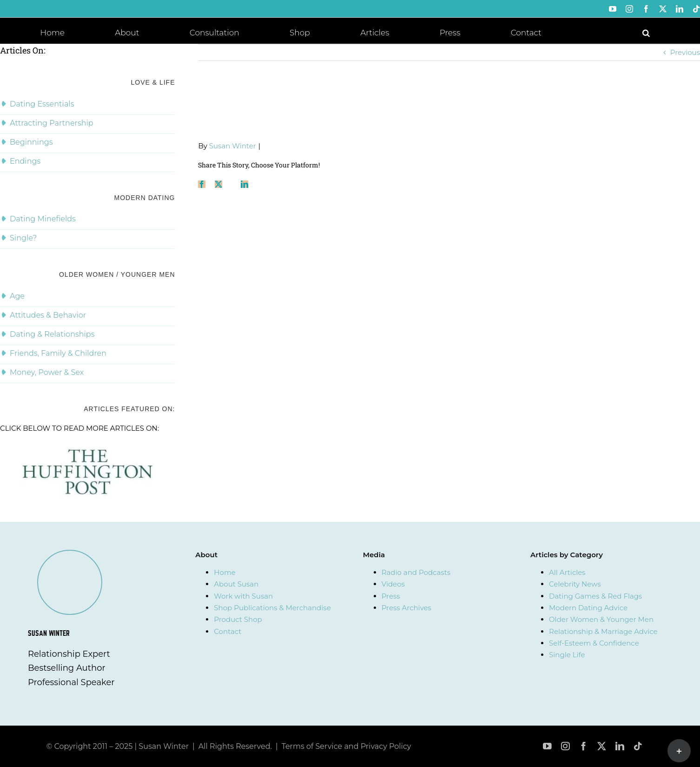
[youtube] (547, 746)
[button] (646, 32)
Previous (685, 52)
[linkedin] (620, 746)
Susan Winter (233, 146)
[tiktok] (638, 746)
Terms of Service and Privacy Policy (347, 746)
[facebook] (584, 746)
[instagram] (565, 746)
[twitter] (602, 746)
